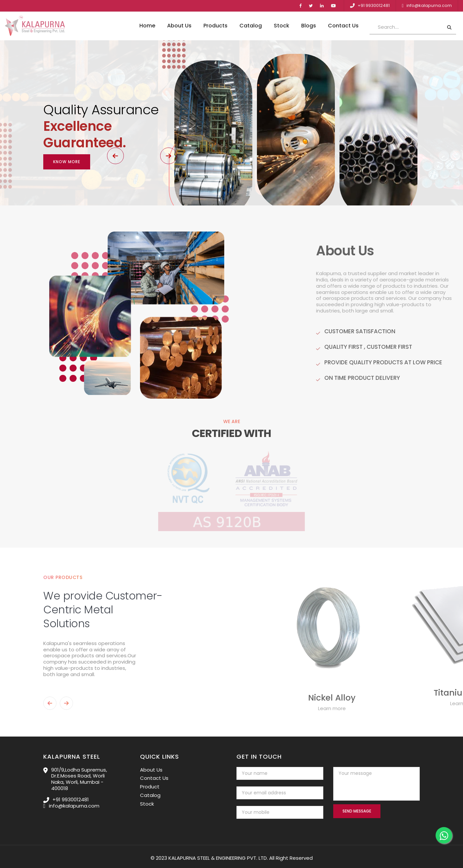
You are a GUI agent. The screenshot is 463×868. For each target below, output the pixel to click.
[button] (70, 181)
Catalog (251, 26)
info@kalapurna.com (429, 5)
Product (150, 784)
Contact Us (343, 26)
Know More (67, 152)
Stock (282, 26)
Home (147, 26)
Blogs (309, 26)
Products (215, 26)
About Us (179, 26)
